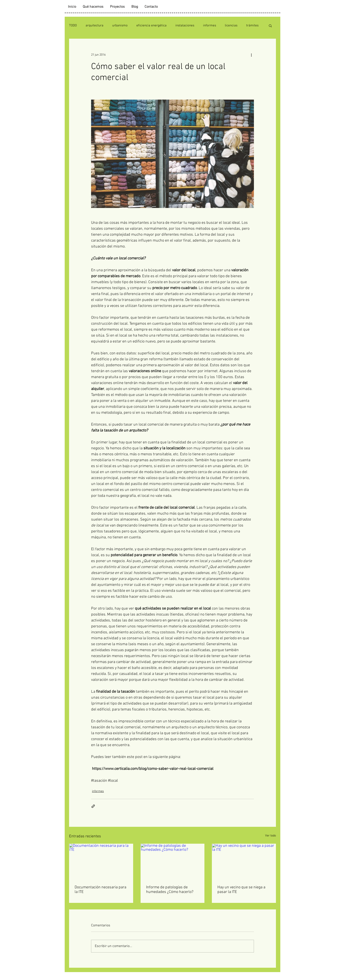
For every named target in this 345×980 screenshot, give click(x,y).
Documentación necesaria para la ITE (100, 890)
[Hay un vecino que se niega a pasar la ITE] (244, 862)
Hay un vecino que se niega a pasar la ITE (241, 890)
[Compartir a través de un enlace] (93, 806)
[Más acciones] (251, 55)
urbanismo (120, 26)
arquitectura (95, 26)
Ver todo (271, 836)
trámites (252, 26)
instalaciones (185, 26)
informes (210, 26)
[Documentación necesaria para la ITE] (101, 862)
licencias (231, 26)
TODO (73, 26)
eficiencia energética (151, 26)
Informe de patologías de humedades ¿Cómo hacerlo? (170, 890)
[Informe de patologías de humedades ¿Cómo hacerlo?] (173, 862)
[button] (270, 26)
